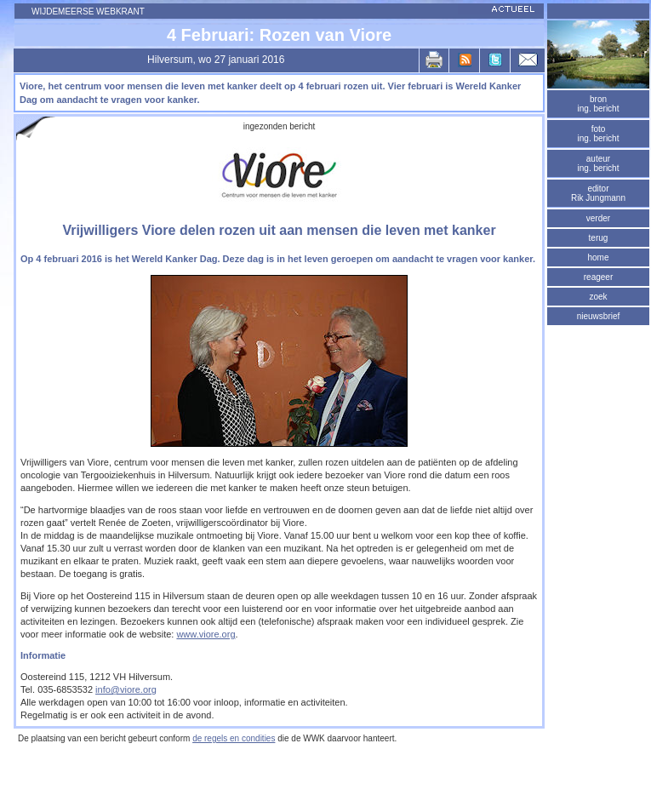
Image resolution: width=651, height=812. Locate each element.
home (598, 257)
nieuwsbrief (599, 316)
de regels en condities (234, 738)
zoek (598, 297)
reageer (598, 277)
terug (599, 238)
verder (598, 218)
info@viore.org (126, 689)
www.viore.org (206, 634)
